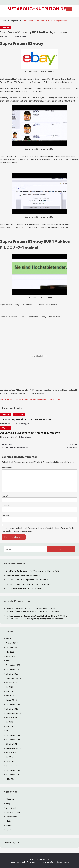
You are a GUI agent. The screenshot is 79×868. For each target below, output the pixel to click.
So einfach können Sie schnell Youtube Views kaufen (29, 584)
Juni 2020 (10, 691)
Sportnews (19, 415)
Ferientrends (11, 817)
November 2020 (13, 669)
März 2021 (11, 661)
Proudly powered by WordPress (23, 862)
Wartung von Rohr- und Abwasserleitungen (25, 588)
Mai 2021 (10, 652)
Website (5, 515)
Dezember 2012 (13, 770)
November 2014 (13, 740)
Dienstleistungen (13, 812)
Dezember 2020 (13, 665)
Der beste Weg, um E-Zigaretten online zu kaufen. (27, 580)
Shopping (10, 825)
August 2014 (12, 753)
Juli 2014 (10, 757)
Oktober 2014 (12, 744)
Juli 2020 (10, 687)
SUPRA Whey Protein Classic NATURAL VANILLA (28, 419)
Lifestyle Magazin (11, 843)
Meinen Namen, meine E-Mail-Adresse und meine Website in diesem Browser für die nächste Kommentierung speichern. (38, 529)
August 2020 (12, 683)
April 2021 (11, 656)
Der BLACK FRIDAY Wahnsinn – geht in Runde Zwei (30, 433)
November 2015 (13, 704)
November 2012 (13, 775)
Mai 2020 (10, 696)
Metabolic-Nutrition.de (37, 9)
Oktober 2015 (12, 709)
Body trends (11, 808)
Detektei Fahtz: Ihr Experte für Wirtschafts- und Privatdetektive (34, 571)
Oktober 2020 (12, 674)
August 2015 (12, 718)
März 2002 (11, 779)
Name (5, 496)
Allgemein (6, 27)
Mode (8, 821)
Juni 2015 (10, 726)
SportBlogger (21, 36)
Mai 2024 (10, 639)
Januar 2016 (11, 700)
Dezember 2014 (13, 735)
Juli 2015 (10, 722)
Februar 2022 (12, 643)
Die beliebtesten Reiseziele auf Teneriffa (23, 575)
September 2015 (13, 713)
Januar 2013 (11, 766)
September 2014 (13, 748)
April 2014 (11, 761)
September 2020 (13, 678)
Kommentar (7, 468)
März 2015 (11, 731)
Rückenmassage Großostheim (19, 616)
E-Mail (5, 506)
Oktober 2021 (12, 647)
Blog (8, 803)
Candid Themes (63, 862)
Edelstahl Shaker (13, 609)
